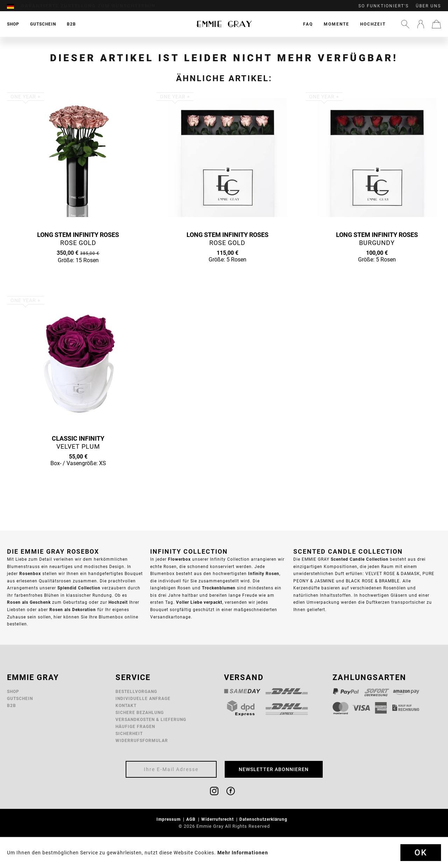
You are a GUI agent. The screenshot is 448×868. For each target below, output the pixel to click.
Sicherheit (129, 733)
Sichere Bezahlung (140, 712)
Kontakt (126, 705)
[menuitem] (14, 6)
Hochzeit (373, 24)
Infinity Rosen (264, 573)
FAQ (308, 24)
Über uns (428, 6)
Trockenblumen (219, 588)
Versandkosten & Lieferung (151, 719)
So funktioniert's (384, 6)
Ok (421, 853)
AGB (192, 819)
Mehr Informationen (243, 853)
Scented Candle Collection (360, 559)
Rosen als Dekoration (73, 610)
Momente (337, 24)
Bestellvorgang (136, 691)
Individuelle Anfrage (143, 698)
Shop (13, 691)
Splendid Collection (79, 588)
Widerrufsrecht (218, 819)
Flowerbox (179, 559)
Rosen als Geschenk (29, 602)
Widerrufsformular (142, 740)
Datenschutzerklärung (264, 819)
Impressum (169, 819)
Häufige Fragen (135, 726)
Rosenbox (30, 573)
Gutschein (20, 698)
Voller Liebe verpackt (199, 602)
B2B (12, 705)
